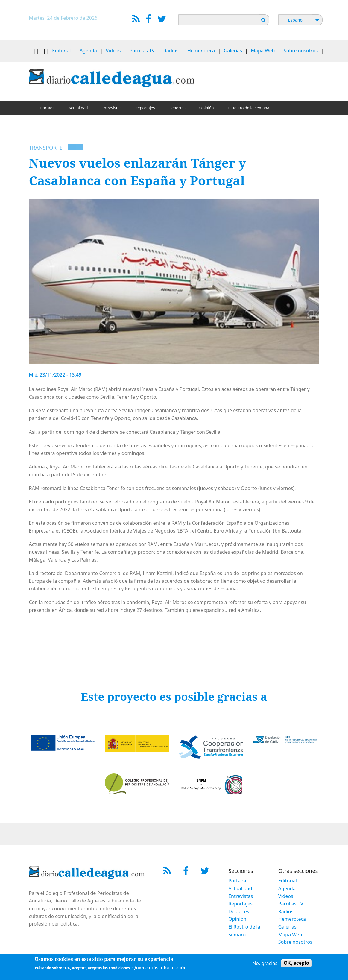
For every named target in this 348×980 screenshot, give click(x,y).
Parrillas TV (142, 51)
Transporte (46, 148)
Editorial (61, 51)
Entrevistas (111, 108)
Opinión (207, 108)
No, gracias (265, 963)
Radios (171, 51)
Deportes (177, 108)
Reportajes (145, 108)
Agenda (88, 51)
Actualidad (78, 108)
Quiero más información (160, 967)
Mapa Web (263, 51)
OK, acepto (296, 963)
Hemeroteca (201, 51)
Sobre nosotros (301, 51)
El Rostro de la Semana (249, 108)
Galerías (233, 51)
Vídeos (113, 51)
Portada (48, 108)
